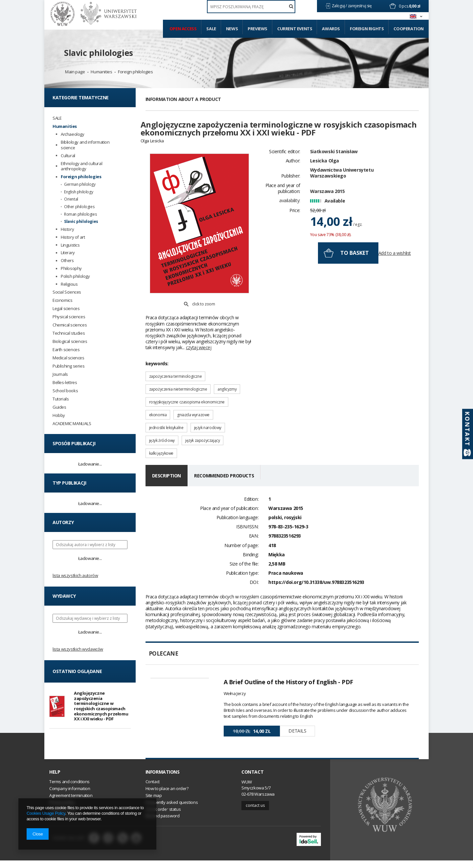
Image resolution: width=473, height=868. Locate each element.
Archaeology (73, 134)
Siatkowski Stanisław (334, 171)
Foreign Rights (367, 29)
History (67, 229)
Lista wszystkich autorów (75, 575)
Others (67, 261)
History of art (73, 237)
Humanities (101, 72)
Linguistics (70, 245)
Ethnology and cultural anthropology (81, 166)
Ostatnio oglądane (77, 671)
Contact (252, 779)
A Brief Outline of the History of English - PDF (288, 659)
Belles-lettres (65, 383)
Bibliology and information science (85, 145)
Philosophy (71, 268)
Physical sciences (69, 317)
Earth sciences (66, 350)
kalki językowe (161, 430)
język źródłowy (162, 417)
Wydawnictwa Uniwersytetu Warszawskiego (342, 192)
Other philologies (79, 207)
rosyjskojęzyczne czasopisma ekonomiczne (187, 379)
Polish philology (75, 276)
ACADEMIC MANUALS (72, 424)
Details (297, 708)
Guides (59, 407)
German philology (80, 184)
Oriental (71, 199)
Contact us (255, 813)
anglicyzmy (227, 366)
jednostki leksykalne (166, 405)
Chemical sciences (70, 325)
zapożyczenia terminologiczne (176, 353)
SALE (57, 118)
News (232, 29)
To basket (355, 272)
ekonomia (158, 392)
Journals (60, 374)
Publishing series (68, 366)
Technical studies (69, 333)
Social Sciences (67, 292)
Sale (211, 29)
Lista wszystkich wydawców (78, 649)
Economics (62, 300)
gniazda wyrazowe (193, 392)
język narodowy (208, 405)
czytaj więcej (199, 324)
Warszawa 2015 (327, 211)
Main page (75, 72)
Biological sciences (70, 341)
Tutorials (61, 399)
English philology (79, 192)
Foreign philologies (135, 72)
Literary (68, 253)
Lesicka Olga (325, 180)
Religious (69, 284)
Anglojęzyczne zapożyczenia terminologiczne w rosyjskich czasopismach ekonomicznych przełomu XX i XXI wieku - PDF (101, 706)
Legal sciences (66, 309)
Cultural (68, 156)
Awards (331, 29)
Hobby (59, 415)
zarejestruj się (360, 6)
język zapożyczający (203, 417)
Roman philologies (80, 214)
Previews (258, 29)
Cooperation (409, 29)
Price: (295, 230)
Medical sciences (68, 358)
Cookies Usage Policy (46, 813)
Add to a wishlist (395, 273)
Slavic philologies (99, 53)
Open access (183, 29)
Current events (295, 29)
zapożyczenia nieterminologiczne (178, 366)
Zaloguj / (340, 6)
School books (65, 391)
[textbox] (251, 7)
